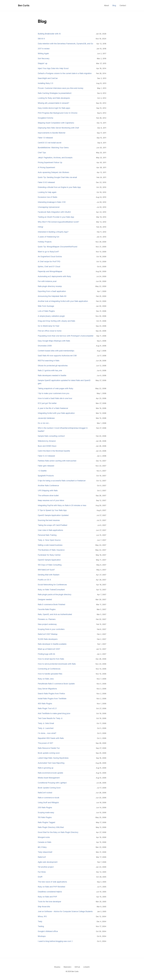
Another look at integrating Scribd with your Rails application (63, 301)
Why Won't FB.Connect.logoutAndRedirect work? (58, 222)
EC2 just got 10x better (47, 403)
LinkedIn (86, 967)
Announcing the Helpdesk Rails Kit (52, 296)
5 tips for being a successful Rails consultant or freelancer (62, 481)
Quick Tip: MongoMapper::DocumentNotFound (57, 247)
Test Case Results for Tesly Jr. (50, 718)
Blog (114, 5)
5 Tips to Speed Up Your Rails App (52, 510)
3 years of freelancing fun (48, 237)
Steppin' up (43, 63)
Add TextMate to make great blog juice (54, 713)
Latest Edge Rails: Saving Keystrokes (53, 758)
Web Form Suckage (46, 306)
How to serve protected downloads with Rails (57, 664)
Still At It (41, 39)
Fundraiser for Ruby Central (49, 555)
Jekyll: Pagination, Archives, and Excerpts (55, 158)
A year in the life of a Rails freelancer (53, 408)
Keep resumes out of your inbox (51, 500)
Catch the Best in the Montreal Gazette (54, 451)
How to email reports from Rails (51, 659)
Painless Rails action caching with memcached (57, 461)
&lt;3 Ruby (42, 847)
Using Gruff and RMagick (48, 802)
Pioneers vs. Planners (47, 619)
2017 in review (44, 49)
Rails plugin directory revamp (50, 286)
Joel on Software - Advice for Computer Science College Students (65, 911)
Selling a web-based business (50, 545)
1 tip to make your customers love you (53, 393)
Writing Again (43, 53)
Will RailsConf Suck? (46, 570)
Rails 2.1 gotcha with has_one (50, 370)
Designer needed (45, 599)
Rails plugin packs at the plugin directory (55, 594)
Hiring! (40, 227)
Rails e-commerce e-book (49, 798)
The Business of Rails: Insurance (51, 550)
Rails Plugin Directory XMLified (51, 827)
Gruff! (40, 877)
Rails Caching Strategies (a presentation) (55, 93)
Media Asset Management (49, 778)
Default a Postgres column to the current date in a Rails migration (65, 73)
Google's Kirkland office (48, 931)
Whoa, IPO (42, 916)
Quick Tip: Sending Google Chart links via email (57, 177)
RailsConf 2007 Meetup (48, 634)
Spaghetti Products (46, 476)
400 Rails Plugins (45, 704)
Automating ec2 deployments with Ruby (54, 276)
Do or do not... (44, 423)
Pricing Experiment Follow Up (50, 162)
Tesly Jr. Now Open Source (49, 540)
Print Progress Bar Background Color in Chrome (58, 113)
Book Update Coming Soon (49, 788)
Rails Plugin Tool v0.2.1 (47, 708)
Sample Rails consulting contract (51, 436)
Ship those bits (44, 907)
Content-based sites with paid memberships (56, 351)
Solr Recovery (44, 58)
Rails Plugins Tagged (46, 822)
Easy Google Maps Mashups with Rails (54, 341)
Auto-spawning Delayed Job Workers (53, 172)
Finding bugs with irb (46, 654)
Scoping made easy (46, 812)
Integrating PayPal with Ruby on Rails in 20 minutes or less (62, 505)
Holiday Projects (45, 242)
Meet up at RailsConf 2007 (49, 649)
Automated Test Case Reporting (51, 763)
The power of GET (45, 743)
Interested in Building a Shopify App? (53, 232)
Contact (123, 5)
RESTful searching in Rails (49, 361)
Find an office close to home (50, 331)
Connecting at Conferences (49, 669)
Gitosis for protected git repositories (53, 366)
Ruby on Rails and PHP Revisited (51, 887)
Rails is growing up (46, 768)
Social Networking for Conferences (52, 585)
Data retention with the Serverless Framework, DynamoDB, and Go (65, 44)
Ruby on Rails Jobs (46, 679)
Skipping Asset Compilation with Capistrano (56, 123)
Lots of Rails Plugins (46, 311)
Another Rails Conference (48, 486)
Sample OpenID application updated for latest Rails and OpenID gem (64, 382)
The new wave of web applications (52, 882)
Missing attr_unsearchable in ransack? (53, 103)
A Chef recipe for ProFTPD (49, 262)
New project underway (47, 624)
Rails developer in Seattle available (52, 644)
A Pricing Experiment (46, 167)
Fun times (42, 872)
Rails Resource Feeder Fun (49, 748)
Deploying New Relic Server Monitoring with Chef (58, 128)
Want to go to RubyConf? (48, 252)
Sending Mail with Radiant (49, 575)
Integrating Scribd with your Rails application (56, 413)
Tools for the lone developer (49, 902)
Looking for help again (47, 192)
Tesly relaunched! (45, 852)
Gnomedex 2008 (45, 346)
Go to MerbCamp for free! (49, 326)
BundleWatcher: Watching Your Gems (53, 148)
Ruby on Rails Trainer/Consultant (51, 590)
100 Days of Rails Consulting (50, 565)
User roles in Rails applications (50, 530)
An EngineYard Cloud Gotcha (50, 257)
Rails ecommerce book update (50, 773)
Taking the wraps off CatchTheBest (52, 525)
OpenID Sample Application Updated (53, 515)
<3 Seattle (42, 471)
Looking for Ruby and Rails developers (54, 98)
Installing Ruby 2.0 (45, 83)
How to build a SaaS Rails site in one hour (55, 398)
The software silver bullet (48, 495)
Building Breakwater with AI (49, 34)
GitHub (77, 967)
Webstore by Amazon (47, 441)
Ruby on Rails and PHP (47, 897)
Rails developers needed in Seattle (52, 375)
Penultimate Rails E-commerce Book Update (56, 684)
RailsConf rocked (45, 793)
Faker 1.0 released (45, 138)
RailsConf (42, 857)
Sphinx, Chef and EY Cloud (49, 266)
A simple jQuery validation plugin (51, 316)
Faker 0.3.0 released (46, 456)
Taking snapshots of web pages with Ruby (55, 388)
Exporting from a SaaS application (52, 291)
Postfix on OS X (44, 580)
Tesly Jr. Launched (46, 728)
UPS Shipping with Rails (48, 490)
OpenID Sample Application (49, 560)
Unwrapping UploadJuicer (49, 207)
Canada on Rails (44, 842)
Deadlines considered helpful (50, 892)
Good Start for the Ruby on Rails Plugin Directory (58, 832)
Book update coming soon (49, 753)
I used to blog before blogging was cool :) (55, 941)
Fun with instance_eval (47, 281)
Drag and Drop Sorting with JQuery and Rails (56, 321)
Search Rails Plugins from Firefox (51, 694)
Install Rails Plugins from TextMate (52, 699)
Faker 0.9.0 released (46, 182)
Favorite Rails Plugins (47, 609)
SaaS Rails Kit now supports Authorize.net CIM (57, 356)
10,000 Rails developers (48, 639)
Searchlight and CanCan (48, 78)
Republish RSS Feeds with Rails (51, 738)
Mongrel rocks (44, 837)
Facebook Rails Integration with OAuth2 (54, 212)
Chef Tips (42, 153)
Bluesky (57, 967)
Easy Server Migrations (47, 689)
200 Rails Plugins (45, 807)
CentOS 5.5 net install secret (50, 143)
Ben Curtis (24, 5)
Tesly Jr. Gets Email (46, 723)
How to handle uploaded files (50, 674)
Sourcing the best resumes (49, 520)
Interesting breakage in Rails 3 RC (52, 202)
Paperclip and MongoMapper (50, 271)
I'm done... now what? (47, 733)
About (106, 5)
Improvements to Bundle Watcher (52, 133)
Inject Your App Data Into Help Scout (53, 68)
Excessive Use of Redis (47, 197)
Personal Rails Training (47, 535)
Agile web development (48, 862)
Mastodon (67, 967)
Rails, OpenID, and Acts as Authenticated (55, 614)
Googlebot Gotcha (45, 118)
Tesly (40, 921)
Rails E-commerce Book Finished (51, 604)
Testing (41, 926)
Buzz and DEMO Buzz (47, 446)
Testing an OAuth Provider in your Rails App (56, 217)
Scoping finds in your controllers (51, 629)
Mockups (42, 936)
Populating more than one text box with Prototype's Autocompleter (66, 336)
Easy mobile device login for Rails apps (54, 108)
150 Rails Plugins (45, 817)
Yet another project (46, 867)
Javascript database (46, 418)
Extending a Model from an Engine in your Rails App (59, 187)
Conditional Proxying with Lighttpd (52, 783)
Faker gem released (46, 466)
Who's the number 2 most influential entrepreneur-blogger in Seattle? (63, 430)
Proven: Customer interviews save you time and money (61, 88)
